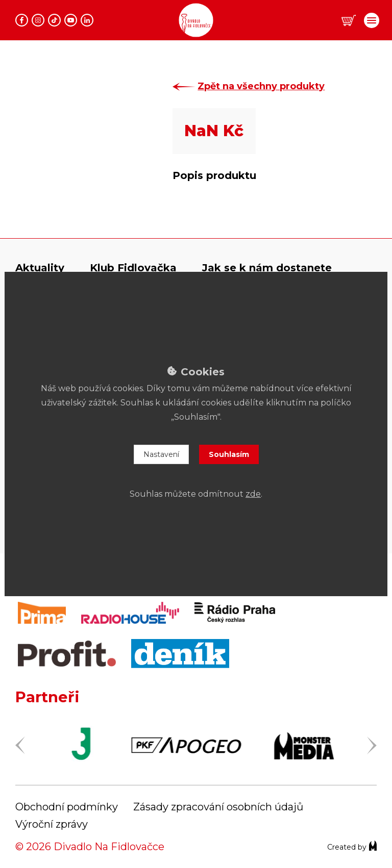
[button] (349, 21)
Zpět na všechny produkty (266, 86)
